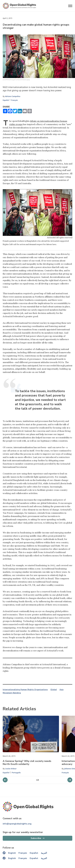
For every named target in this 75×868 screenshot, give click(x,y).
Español (6, 100)
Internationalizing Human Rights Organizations (25, 690)
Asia (61, 690)
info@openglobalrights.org (17, 824)
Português (16, 773)
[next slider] (5, 780)
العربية (44, 853)
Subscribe (36, 838)
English (12, 853)
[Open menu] (70, 6)
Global (54, 690)
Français (14, 100)
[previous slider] (70, 780)
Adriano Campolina (13, 96)
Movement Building (12, 693)
